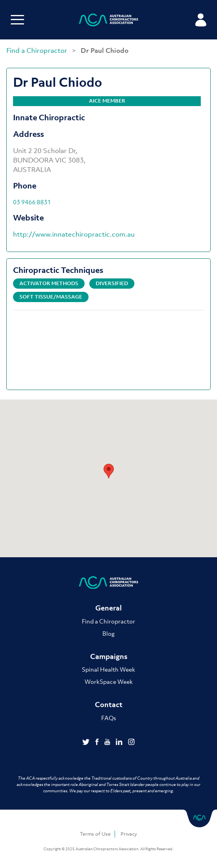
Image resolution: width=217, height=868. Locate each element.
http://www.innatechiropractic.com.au (74, 234)
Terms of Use (95, 834)
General (108, 608)
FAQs (108, 718)
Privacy (129, 834)
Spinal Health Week (108, 669)
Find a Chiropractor (38, 50)
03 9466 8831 (32, 202)
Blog (108, 633)
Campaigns (109, 656)
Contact (109, 705)
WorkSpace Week (109, 681)
